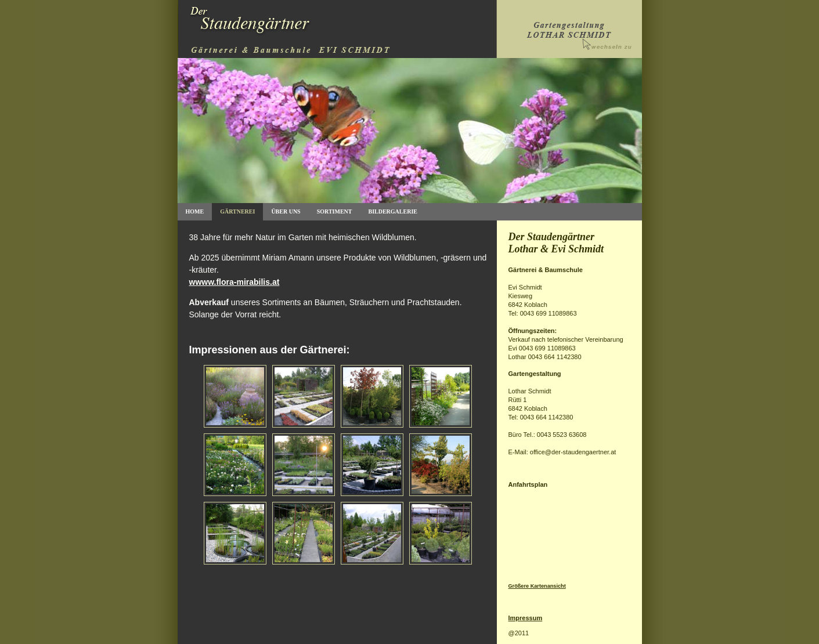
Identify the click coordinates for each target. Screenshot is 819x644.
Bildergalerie (392, 211)
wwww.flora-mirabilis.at (234, 282)
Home (195, 211)
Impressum (526, 618)
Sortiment (335, 211)
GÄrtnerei (237, 211)
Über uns (286, 211)
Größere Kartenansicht (537, 586)
